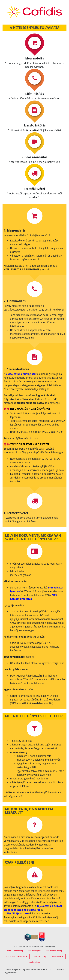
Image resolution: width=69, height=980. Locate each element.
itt (31, 438)
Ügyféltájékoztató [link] (18, 914)
